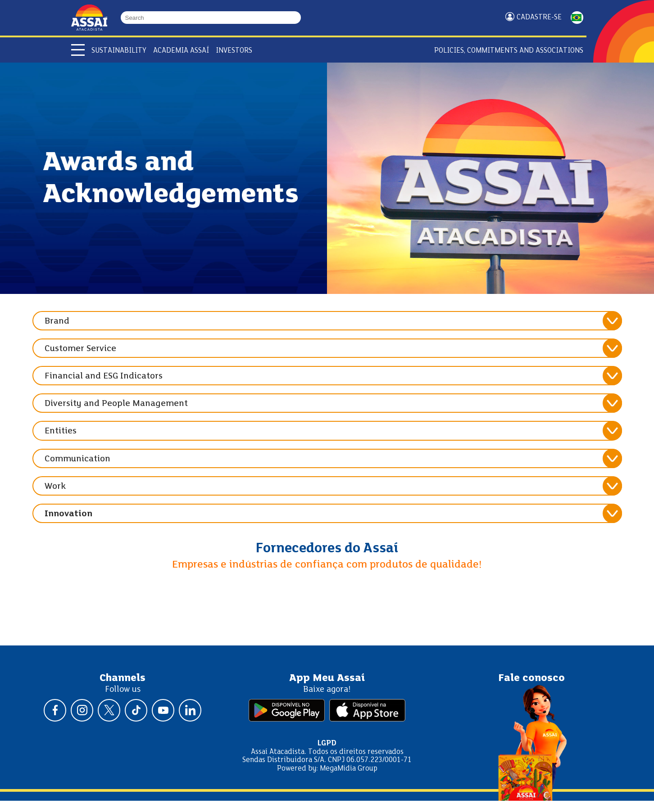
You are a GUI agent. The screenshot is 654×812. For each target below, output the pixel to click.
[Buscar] (297, 18)
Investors (234, 51)
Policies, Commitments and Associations (509, 51)
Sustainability (119, 51)
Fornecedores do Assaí (327, 549)
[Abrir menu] (78, 50)
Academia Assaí (181, 51)
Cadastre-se (539, 17)
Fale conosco (531, 678)
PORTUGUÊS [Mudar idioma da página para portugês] (577, 18)
